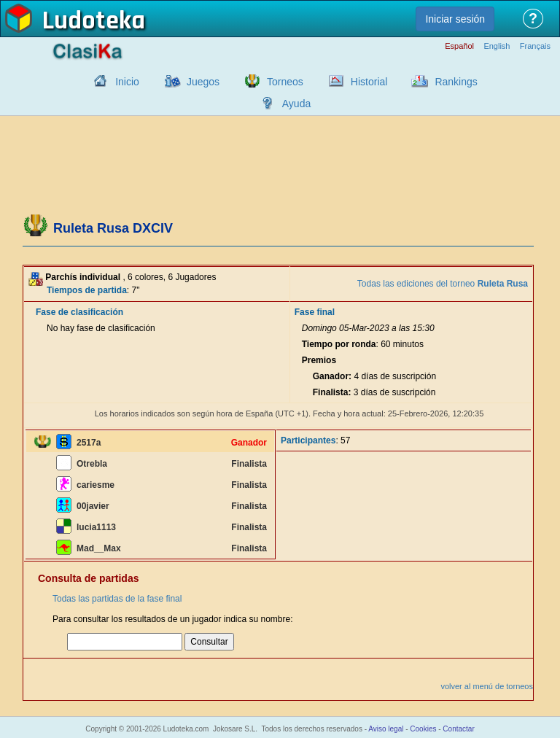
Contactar (458, 729)
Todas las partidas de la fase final (117, 599)
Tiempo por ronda (339, 344)
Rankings (456, 82)
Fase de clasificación (79, 312)
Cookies (423, 729)
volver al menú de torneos (487, 686)
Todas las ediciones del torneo (443, 284)
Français (535, 46)
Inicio (127, 82)
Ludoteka (94, 21)
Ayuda (296, 104)
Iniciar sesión (455, 19)
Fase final (315, 312)
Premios (319, 360)
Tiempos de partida (87, 290)
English (497, 46)
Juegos (203, 82)
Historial (369, 82)
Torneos (285, 82)
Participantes (308, 440)
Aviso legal (386, 729)
